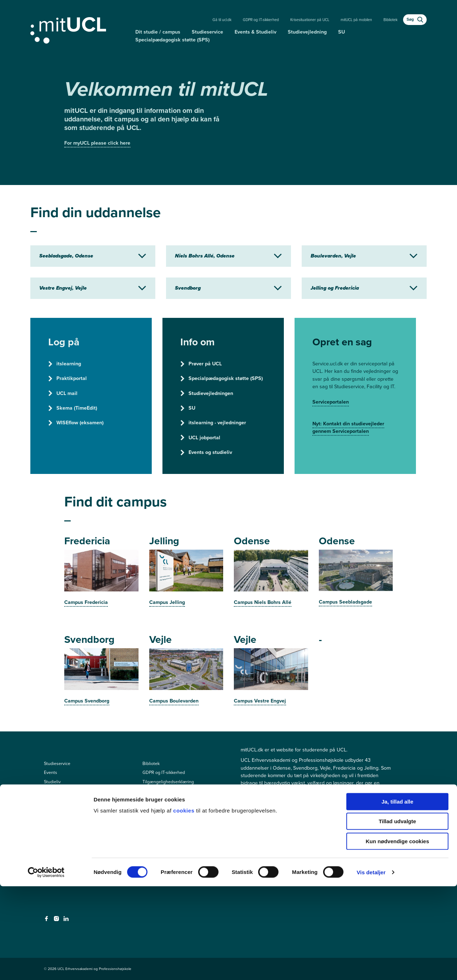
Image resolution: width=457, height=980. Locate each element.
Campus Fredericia (86, 602)
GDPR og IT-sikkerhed (261, 20)
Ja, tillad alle (397, 895)
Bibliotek (390, 20)
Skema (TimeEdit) (73, 408)
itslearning (65, 364)
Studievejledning (307, 32)
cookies (185, 904)
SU (342, 32)
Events (51, 772)
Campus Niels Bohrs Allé (263, 602)
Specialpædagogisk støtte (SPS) (172, 40)
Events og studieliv (206, 452)
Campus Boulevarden (174, 701)
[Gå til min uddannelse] (80, 29)
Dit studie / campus (158, 32)
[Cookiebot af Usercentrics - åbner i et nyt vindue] (46, 966)
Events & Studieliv (255, 32)
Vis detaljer (371, 966)
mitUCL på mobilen (356, 20)
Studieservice (207, 32)
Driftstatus (153, 791)
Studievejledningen (207, 393)
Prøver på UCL (201, 364)
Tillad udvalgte (398, 915)
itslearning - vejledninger (213, 423)
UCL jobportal (200, 438)
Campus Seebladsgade (345, 602)
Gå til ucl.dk (222, 20)
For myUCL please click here (97, 143)
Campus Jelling (167, 602)
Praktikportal (67, 378)
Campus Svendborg (87, 701)
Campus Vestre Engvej (260, 701)
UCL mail (63, 393)
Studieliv (52, 782)
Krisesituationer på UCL (310, 20)
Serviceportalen (331, 402)
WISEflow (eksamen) (76, 423)
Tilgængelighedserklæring (168, 782)
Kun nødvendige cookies (397, 935)
